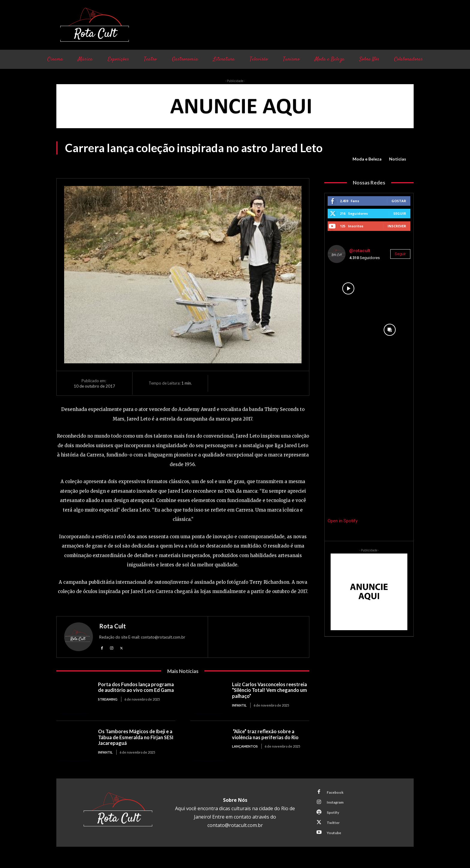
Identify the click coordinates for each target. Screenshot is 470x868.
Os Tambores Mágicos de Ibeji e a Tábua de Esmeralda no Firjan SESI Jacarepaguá (137, 738)
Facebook (337, 793)
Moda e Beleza (367, 159)
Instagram (337, 805)
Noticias (398, 159)
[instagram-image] (348, 288)
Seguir (400, 213)
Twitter (335, 827)
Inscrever (397, 226)
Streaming (108, 706)
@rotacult (360, 251)
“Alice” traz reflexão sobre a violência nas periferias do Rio (267, 735)
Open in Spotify (343, 521)
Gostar (399, 201)
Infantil (239, 706)
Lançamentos (245, 747)
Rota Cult (113, 626)
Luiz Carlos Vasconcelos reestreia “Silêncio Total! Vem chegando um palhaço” (267, 691)
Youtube (336, 838)
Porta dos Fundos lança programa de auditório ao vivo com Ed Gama (133, 691)
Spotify (335, 816)
